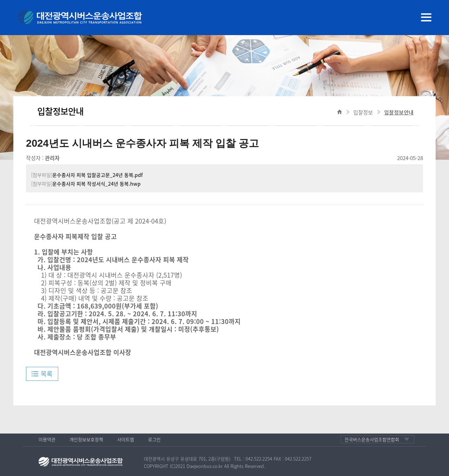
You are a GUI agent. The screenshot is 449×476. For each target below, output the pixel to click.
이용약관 (47, 439)
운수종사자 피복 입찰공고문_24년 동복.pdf (98, 175)
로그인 (154, 439)
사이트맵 (126, 439)
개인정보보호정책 (86, 439)
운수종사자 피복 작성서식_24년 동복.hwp (96, 184)
